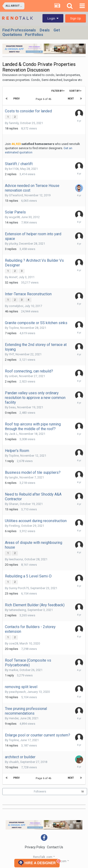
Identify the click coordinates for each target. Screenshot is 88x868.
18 (82, 792)
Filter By (58, 91)
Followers (40, 792)
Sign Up (76, 18)
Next (71, 99)
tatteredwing (17, 610)
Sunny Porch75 (19, 588)
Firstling (14, 526)
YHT (11, 354)
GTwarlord (16, 195)
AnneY (13, 277)
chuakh (14, 762)
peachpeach (17, 692)
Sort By (75, 91)
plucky (13, 244)
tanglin (13, 477)
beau (12, 407)
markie (13, 670)
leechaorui (16, 559)
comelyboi (16, 306)
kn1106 (14, 169)
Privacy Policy (35, 847)
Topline (14, 328)
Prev (17, 99)
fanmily (14, 123)
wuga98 (14, 217)
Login (53, 18)
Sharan (14, 504)
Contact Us (55, 847)
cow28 (13, 643)
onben (13, 376)
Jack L (13, 434)
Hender (14, 718)
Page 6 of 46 (44, 99)
